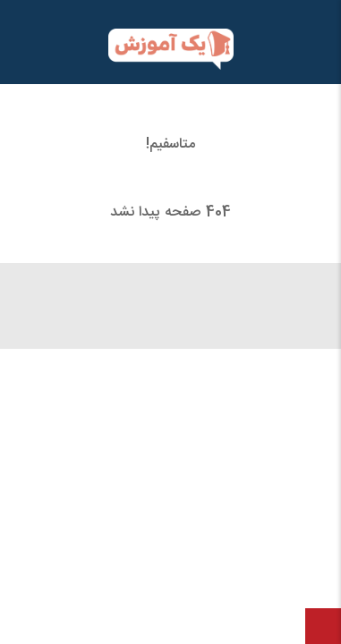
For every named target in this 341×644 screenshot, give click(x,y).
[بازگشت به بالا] (323, 626)
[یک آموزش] (170, 49)
